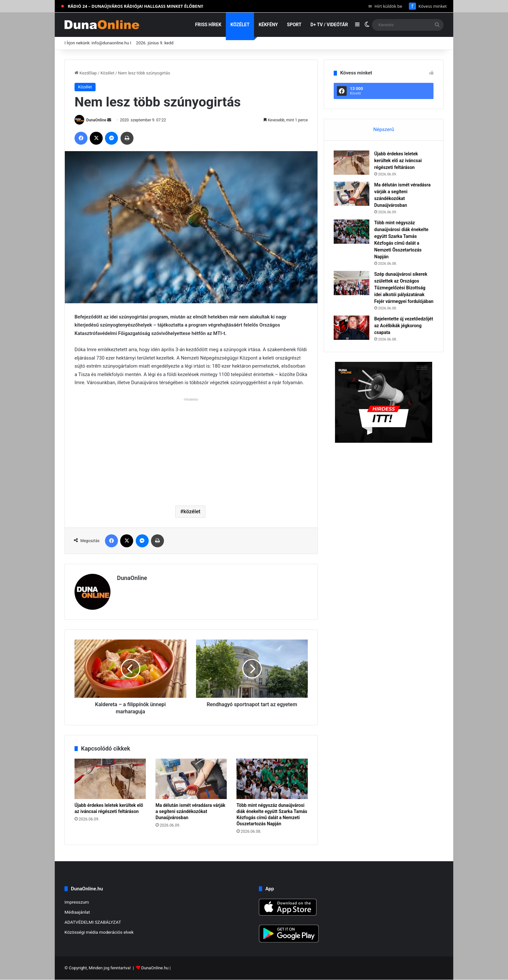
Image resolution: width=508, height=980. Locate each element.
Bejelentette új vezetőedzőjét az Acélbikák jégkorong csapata (404, 326)
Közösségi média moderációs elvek (99, 932)
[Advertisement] (191, 449)
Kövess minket (428, 6)
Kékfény (268, 25)
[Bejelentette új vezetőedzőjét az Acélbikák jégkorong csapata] (352, 328)
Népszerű (383, 129)
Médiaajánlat (77, 912)
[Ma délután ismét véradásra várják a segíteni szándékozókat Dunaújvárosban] (191, 779)
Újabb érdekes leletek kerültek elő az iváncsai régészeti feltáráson (398, 161)
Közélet (240, 25)
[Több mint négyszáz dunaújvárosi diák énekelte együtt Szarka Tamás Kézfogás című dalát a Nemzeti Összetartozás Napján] (272, 779)
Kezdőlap (86, 73)
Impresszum (77, 902)
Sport (294, 25)
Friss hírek (208, 25)
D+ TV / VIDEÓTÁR (329, 25)
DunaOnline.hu (155, 968)
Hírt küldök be (385, 6)
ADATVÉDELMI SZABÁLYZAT (93, 922)
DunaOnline (96, 120)
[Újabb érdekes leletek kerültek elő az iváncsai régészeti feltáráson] (110, 779)
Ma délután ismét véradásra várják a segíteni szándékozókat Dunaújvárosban (190, 811)
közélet (192, 512)
